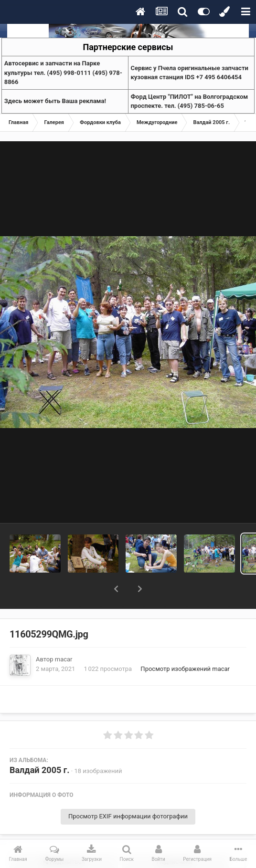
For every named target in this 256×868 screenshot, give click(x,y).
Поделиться (64, 837)
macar (64, 634)
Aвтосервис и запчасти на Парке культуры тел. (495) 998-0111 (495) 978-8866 (63, 73)
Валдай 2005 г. (40, 745)
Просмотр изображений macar (185, 644)
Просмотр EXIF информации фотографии (128, 791)
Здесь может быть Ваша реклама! (55, 101)
